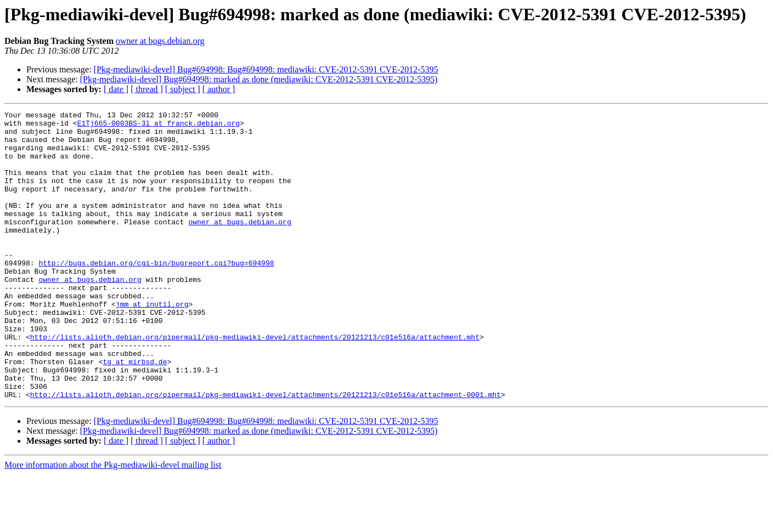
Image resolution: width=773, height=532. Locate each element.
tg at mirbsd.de (135, 412)
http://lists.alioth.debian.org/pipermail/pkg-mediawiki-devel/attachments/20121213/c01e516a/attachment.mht (255, 383)
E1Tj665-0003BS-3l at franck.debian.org (159, 126)
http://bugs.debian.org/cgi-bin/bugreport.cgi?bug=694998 (156, 294)
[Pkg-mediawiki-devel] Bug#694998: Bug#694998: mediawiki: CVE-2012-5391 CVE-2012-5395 (266, 69)
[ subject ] (183, 89)
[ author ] (219, 89)
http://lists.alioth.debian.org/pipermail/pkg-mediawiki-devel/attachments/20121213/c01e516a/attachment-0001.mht (266, 452)
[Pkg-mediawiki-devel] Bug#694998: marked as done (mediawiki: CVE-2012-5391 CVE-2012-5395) (259, 79)
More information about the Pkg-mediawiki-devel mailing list (113, 522)
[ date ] (116, 89)
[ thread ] (147, 89)
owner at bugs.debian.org (160, 41)
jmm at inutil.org (152, 343)
